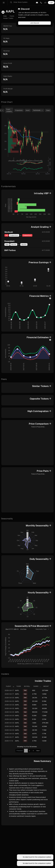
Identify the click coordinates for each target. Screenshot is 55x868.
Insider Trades (8, 18)
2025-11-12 (9, 741)
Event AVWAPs (9, 110)
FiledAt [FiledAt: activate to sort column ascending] (9, 686)
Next (38, 751)
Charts (12, 16)
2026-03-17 (9, 737)
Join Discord (35, 23)
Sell (25, 690)
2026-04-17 (9, 690)
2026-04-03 (9, 698)
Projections (19, 110)
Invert (28, 110)
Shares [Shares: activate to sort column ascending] (36, 686)
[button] (37, 3)
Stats (5, 16)
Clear (48, 110)
